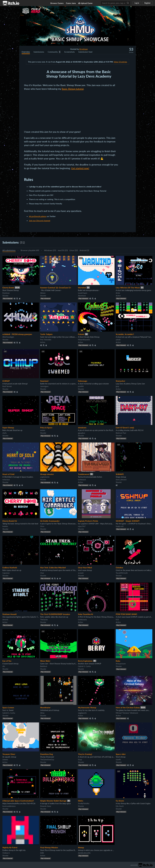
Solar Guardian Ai (85, 614)
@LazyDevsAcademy (38, 216)
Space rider (121, 754)
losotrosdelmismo (9, 806)
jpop (117, 386)
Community (53, 52)
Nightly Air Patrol (10, 847)
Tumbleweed (84, 474)
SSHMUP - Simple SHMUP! (128, 521)
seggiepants (82, 713)
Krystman (84, 49)
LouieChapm (83, 293)
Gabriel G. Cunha (84, 666)
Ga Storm (120, 801)
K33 (117, 620)
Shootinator (45, 707)
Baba (118, 661)
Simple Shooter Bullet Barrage (53, 801)
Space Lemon (8, 707)
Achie (118, 293)
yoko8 (118, 340)
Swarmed (44, 381)
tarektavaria (82, 620)
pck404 (81, 386)
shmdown (82, 428)
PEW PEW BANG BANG (126, 614)
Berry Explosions (85, 661)
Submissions (39, 52)
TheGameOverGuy (47, 760)
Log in (137, 3)
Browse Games (57, 3)
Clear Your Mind (85, 567)
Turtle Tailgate (46, 334)
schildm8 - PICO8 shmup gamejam (17, 334)
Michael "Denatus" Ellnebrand (127, 713)
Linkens (5, 760)
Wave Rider (45, 661)
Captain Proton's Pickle (88, 521)
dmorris (5, 620)
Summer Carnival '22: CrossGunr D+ (56, 288)
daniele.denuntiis (84, 853)
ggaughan (82, 433)
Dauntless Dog (47, 754)
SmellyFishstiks (84, 803)
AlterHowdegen (8, 337)
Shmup (81, 847)
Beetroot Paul (121, 433)
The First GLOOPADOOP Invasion (55, 614)
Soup (80, 760)
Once (42, 526)
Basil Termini (7, 386)
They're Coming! (85, 754)
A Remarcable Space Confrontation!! (18, 801)
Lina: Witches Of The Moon (128, 288)
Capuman (6, 573)
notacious (6, 480)
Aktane (43, 293)
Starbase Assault (10, 614)
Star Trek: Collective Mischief (53, 567)
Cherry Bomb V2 (10, 521)
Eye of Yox (7, 661)
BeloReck (44, 666)
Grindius (119, 567)
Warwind (82, 288)
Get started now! (80, 168)
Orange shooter (47, 474)
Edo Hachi (120, 806)
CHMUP (6, 381)
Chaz (42, 573)
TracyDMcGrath (122, 573)
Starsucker (120, 381)
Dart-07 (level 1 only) (125, 428)
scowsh (81, 573)
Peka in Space (46, 428)
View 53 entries (120, 62)
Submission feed (85, 52)
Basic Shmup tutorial (73, 89)
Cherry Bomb (8, 288)
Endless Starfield (10, 567)
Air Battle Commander (50, 521)
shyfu (4, 433)
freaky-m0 (120, 526)
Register (147, 3)
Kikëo (81, 801)
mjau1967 (82, 526)
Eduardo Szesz (46, 806)
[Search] (128, 3)
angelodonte (45, 477)
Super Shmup (8, 428)
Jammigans (44, 386)
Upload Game (85, 3)
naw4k (118, 760)
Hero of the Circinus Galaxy (128, 707)
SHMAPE (120, 474)
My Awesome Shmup (87, 707)
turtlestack (82, 480)
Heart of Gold (8, 474)
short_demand (121, 480)
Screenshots (69, 52)
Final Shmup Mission (49, 847)
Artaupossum (121, 664)
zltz (4, 666)
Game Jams (71, 3)
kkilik (42, 853)
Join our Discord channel (40, 221)
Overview (26, 52)
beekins (5, 526)
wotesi (43, 430)
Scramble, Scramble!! (125, 334)
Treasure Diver (9, 754)
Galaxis (81, 334)
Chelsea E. (6, 853)
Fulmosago (83, 381)
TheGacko (44, 620)
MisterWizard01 (84, 340)
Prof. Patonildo (46, 340)
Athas (42, 713)
